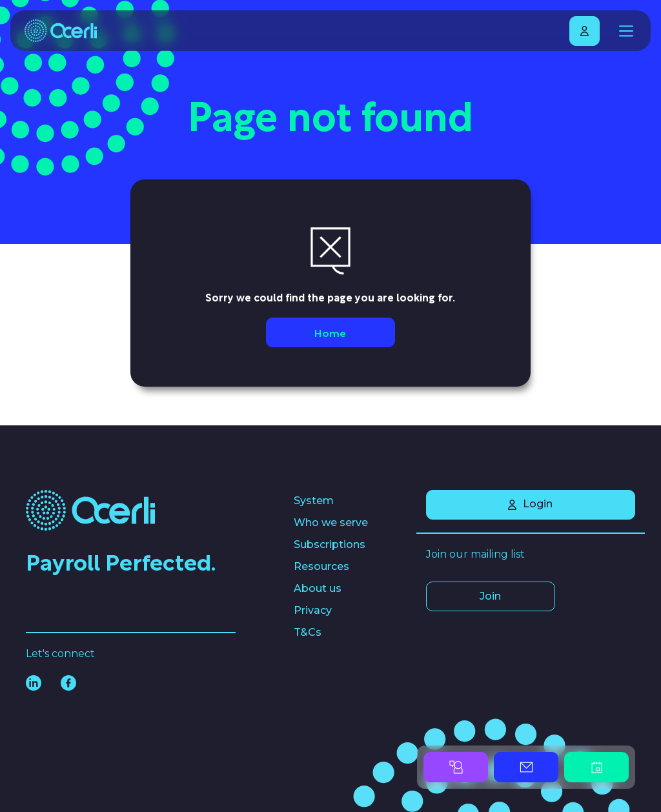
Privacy (313, 610)
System (314, 501)
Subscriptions (330, 544)
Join (490, 596)
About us (318, 588)
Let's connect (60, 654)
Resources (321, 566)
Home (330, 332)
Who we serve (331, 523)
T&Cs (308, 632)
